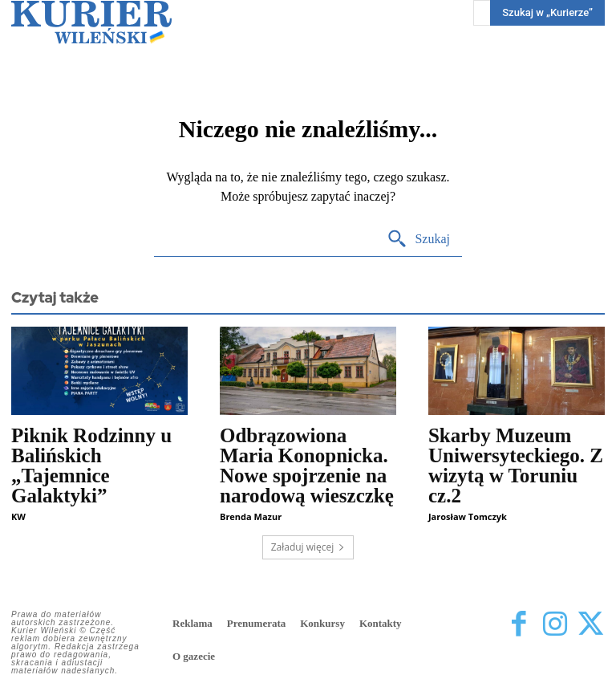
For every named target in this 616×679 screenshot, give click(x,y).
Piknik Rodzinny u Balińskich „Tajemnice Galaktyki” (91, 466)
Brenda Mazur (251, 516)
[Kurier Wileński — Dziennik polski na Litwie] (91, 22)
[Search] (418, 240)
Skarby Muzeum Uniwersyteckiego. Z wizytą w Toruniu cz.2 (516, 466)
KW (18, 516)
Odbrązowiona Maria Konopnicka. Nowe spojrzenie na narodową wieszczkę (307, 466)
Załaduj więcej (308, 547)
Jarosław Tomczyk (468, 516)
